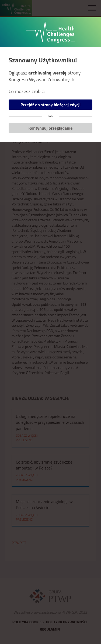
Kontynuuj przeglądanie (51, 128)
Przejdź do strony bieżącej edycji (50, 105)
